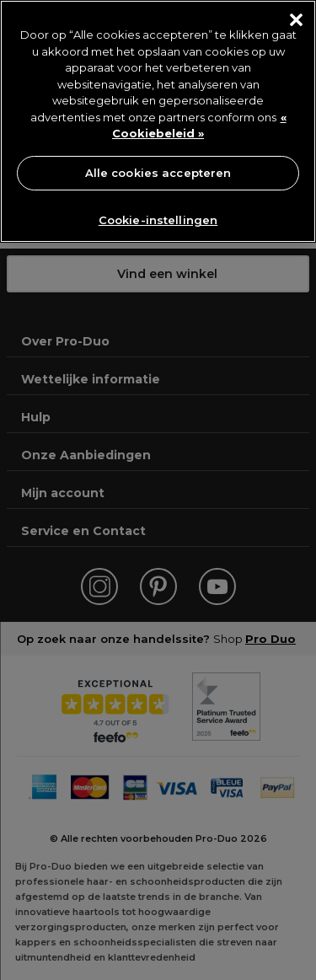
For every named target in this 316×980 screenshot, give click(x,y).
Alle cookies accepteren (158, 173)
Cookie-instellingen (158, 220)
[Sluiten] (296, 20)
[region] (158, 121)
